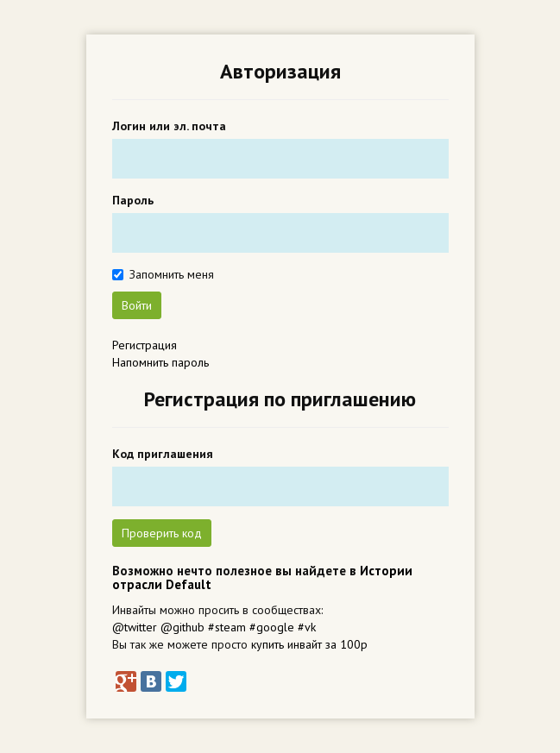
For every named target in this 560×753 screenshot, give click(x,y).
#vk (307, 627)
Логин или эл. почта (169, 126)
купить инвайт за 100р (309, 644)
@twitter (135, 627)
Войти (137, 305)
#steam (227, 627)
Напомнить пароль (160, 362)
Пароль (133, 200)
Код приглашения (163, 454)
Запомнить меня (172, 274)
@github (182, 627)
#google (272, 627)
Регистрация (145, 345)
